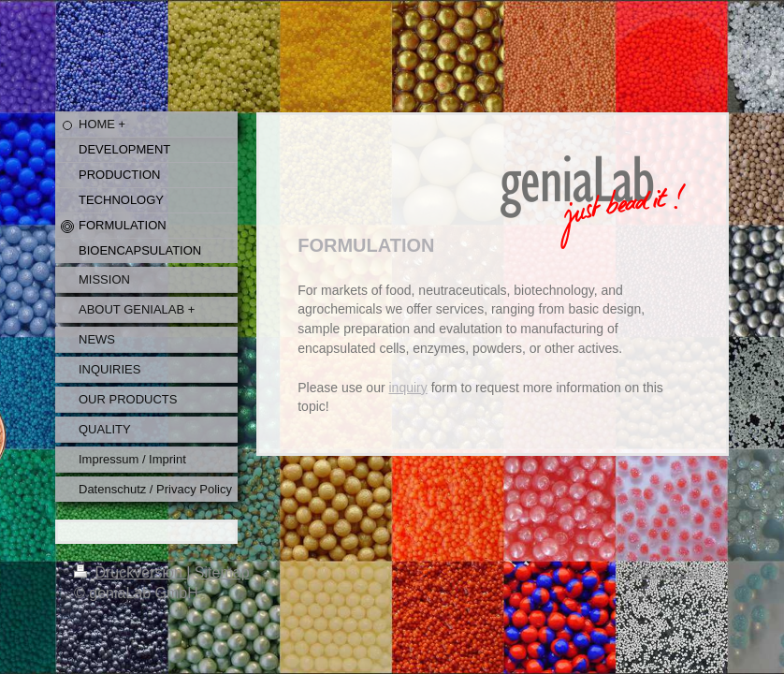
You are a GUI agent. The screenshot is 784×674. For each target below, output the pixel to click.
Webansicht (671, 572)
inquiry (408, 388)
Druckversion (130, 572)
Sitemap (222, 572)
